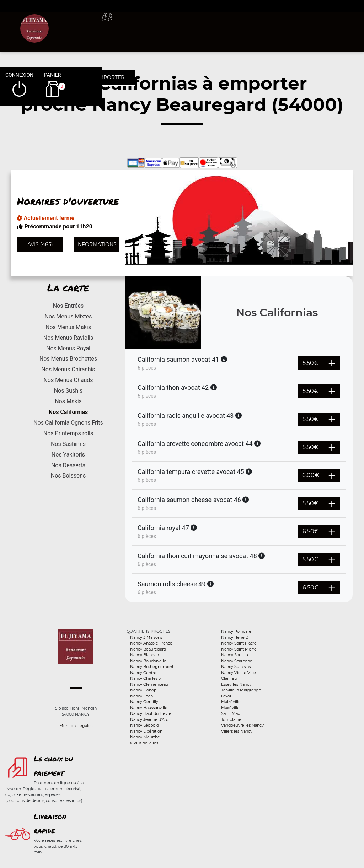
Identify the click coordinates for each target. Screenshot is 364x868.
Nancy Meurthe (145, 737)
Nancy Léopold (144, 725)
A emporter (223, 25)
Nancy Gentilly (144, 702)
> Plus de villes (144, 743)
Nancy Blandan (144, 655)
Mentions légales (76, 726)
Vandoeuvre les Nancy (242, 725)
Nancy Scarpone (237, 661)
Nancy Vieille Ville (239, 673)
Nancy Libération (146, 731)
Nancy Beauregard (148, 649)
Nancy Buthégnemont (152, 667)
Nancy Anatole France (151, 643)
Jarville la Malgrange (241, 690)
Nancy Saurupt (235, 655)
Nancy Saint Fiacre (239, 643)
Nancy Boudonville (148, 661)
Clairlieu (229, 678)
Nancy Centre (143, 673)
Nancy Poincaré (236, 631)
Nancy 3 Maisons (146, 637)
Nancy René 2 (234, 637)
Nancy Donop (143, 690)
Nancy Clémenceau (149, 684)
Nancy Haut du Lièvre (151, 713)
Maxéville (230, 708)
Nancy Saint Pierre (239, 649)
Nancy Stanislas (236, 667)
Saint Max (231, 713)
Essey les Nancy (236, 684)
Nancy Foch (141, 696)
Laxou (227, 696)
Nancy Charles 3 (145, 678)
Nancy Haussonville (149, 708)
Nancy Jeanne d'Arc (149, 719)
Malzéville (231, 702)
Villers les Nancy (237, 731)
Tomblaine (231, 719)
